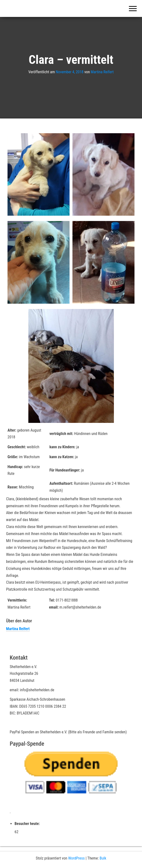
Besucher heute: (28, 824)
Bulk (103, 858)
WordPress (76, 858)
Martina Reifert (102, 72)
